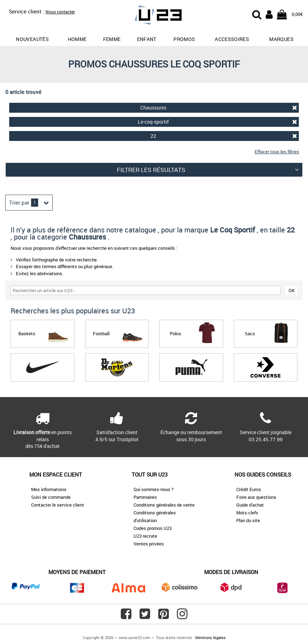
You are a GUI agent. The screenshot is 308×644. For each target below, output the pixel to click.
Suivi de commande (51, 497)
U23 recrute (145, 536)
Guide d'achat (250, 505)
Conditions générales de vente (164, 505)
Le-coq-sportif (217, 122)
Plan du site (248, 520)
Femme (112, 39)
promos (184, 39)
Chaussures (219, 108)
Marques (281, 39)
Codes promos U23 (153, 528)
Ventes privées (149, 544)
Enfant (147, 39)
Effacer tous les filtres (277, 152)
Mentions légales (211, 637)
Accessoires (232, 39)
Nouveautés (32, 39)
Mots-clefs (247, 513)
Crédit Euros (249, 489)
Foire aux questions (256, 497)
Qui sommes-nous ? (153, 489)
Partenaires (145, 497)
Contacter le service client (58, 505)
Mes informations (49, 489)
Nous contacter (60, 12)
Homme (77, 39)
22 (224, 136)
